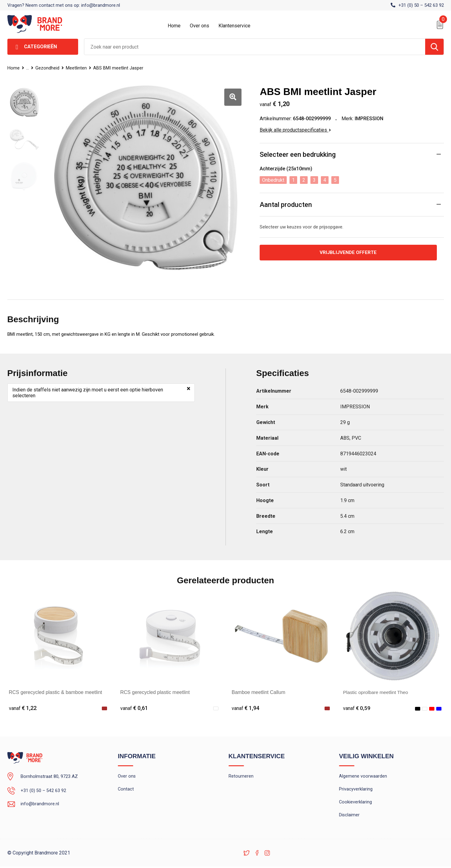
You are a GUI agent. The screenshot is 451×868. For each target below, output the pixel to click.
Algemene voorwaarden (363, 777)
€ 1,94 (245, 708)
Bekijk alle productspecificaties (295, 130)
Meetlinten (77, 68)
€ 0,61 (134, 708)
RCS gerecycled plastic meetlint (155, 692)
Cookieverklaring (356, 803)
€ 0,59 (357, 708)
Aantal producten (286, 205)
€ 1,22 (23, 708)
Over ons (200, 26)
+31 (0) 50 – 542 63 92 (421, 5)
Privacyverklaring (356, 790)
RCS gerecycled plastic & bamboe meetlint (56, 692)
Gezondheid (48, 68)
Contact (126, 790)
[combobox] (255, 47)
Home (174, 26)
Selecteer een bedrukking (298, 155)
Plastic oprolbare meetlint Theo (377, 692)
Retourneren (241, 777)
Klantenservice (234, 26)
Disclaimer (349, 816)
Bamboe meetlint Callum (258, 692)
